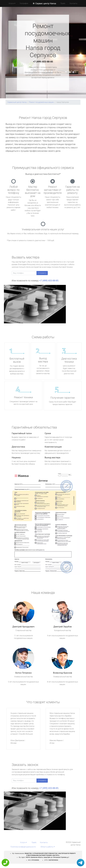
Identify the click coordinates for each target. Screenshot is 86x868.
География (24, 3)
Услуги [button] (11, 3)
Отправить (42, 273)
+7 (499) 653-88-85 (43, 62)
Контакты (74, 3)
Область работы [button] (47, 847)
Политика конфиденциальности (23, 847)
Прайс (63, 3)
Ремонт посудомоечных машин (41, 102)
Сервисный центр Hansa (17, 102)
